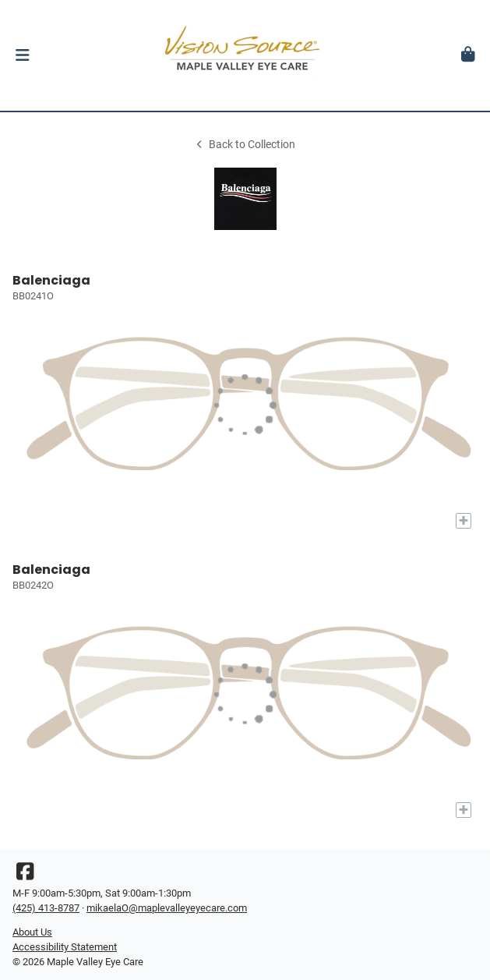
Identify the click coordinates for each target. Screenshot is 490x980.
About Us (32, 932)
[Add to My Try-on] (464, 521)
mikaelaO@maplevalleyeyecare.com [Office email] (167, 908)
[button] (22, 55)
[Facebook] (25, 875)
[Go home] (245, 55)
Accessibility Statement (65, 947)
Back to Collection (245, 145)
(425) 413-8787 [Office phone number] (46, 908)
